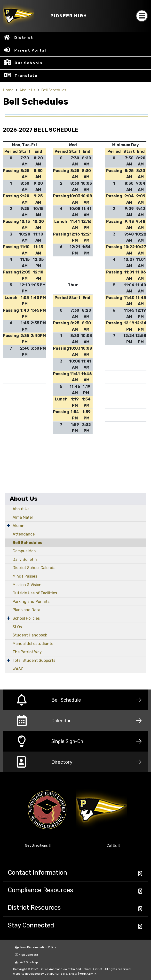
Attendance (24, 534)
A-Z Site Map (26, 962)
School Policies (26, 618)
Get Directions (38, 846)
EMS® (73, 974)
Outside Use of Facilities (35, 593)
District (24, 38)
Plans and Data (26, 610)
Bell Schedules (54, 90)
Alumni (19, 526)
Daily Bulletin (25, 559)
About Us (27, 90)
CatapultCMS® (55, 974)
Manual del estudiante (33, 644)
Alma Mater (23, 517)
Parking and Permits (31, 602)
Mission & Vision (27, 585)
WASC (18, 669)
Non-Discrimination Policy (36, 947)
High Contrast (28, 955)
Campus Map (24, 551)
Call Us (113, 846)
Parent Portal (30, 50)
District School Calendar (35, 568)
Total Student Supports (34, 660)
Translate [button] (26, 76)
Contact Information (37, 872)
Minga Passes (25, 576)
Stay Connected (31, 925)
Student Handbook (30, 635)
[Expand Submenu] (9, 525)
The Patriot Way (27, 652)
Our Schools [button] (29, 63)
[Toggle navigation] (142, 16)
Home (8, 90)
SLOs (17, 627)
